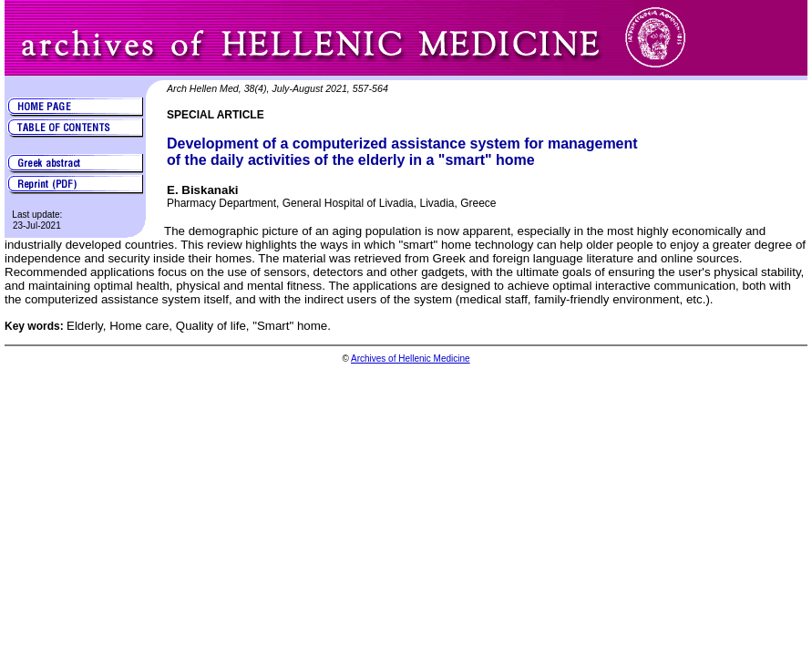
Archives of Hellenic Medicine (411, 359)
